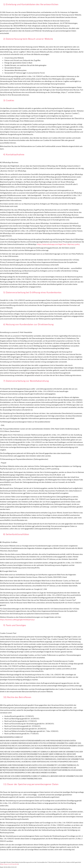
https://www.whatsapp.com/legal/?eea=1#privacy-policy (58, 244)
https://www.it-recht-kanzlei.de (9, 864)
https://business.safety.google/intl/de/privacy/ (17, 620)
